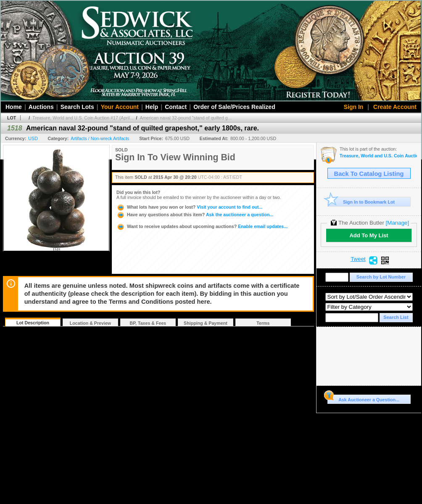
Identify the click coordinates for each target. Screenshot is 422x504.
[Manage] (397, 223)
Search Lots (77, 107)
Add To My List (369, 235)
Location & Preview (90, 323)
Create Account (395, 107)
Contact (176, 107)
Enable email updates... (202, 226)
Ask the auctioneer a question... (195, 215)
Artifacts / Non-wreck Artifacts (100, 138)
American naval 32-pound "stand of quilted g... (185, 118)
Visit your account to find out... (189, 207)
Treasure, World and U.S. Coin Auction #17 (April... (83, 118)
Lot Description (33, 323)
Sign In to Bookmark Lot (361, 202)
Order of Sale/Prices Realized (234, 107)
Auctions (41, 107)
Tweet (358, 259)
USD (33, 138)
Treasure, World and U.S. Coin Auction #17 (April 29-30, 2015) (378, 156)
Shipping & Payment (206, 323)
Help (152, 107)
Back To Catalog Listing (369, 174)
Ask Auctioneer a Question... (363, 398)
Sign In (354, 107)
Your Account (120, 107)
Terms (263, 323)
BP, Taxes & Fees (148, 323)
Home (14, 107)
